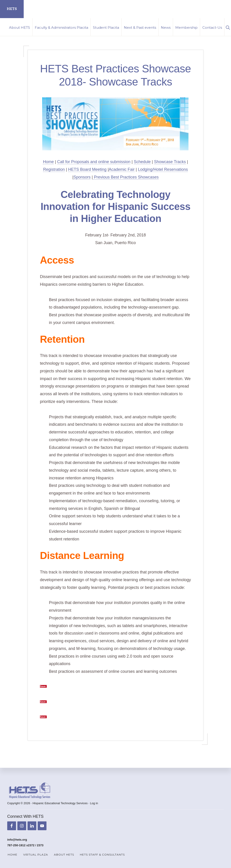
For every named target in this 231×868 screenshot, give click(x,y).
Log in (94, 803)
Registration (54, 169)
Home (48, 162)
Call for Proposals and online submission (94, 162)
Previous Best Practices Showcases (126, 177)
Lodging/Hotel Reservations (163, 169)
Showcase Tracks (170, 162)
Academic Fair (122, 169)
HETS (12, 9)
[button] (228, 27)
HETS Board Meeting (87, 169)
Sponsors (82, 177)
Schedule (142, 162)
